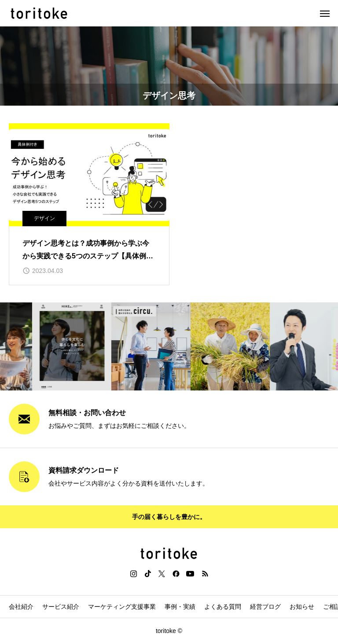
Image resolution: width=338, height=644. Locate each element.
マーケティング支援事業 (122, 607)
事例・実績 (180, 607)
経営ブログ (265, 607)
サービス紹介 (61, 607)
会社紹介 (21, 607)
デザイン (44, 218)
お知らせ (302, 607)
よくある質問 (223, 607)
